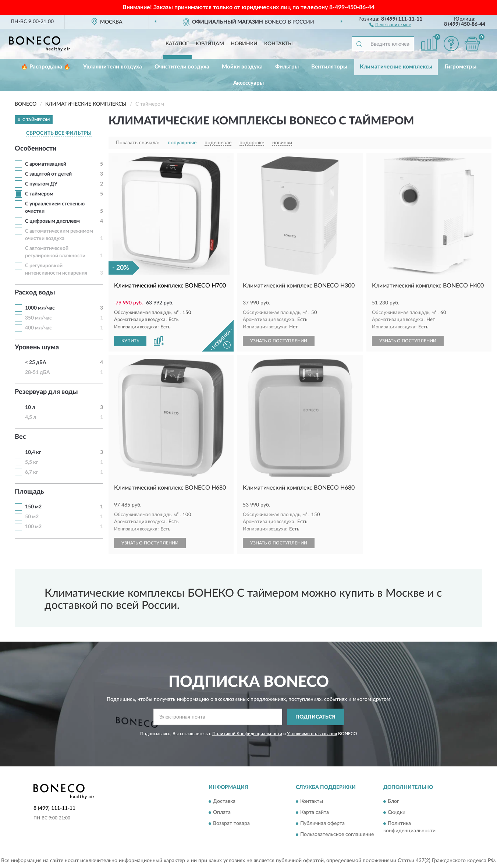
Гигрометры (461, 67)
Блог (393, 801)
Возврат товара (231, 823)
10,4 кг (33, 452)
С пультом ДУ (41, 184)
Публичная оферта (322, 823)
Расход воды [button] (35, 293)
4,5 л (31, 417)
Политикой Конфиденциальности (247, 734)
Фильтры (287, 67)
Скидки (397, 812)
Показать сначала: (138, 143)
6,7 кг (32, 472)
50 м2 (32, 517)
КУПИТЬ (130, 341)
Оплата (222, 812)
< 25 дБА (36, 363)
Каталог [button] (177, 44)
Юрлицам (210, 44)
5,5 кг (32, 462)
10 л (30, 407)
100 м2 (33, 527)
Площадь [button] (29, 492)
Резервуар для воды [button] (46, 392)
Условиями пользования (312, 734)
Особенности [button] (36, 149)
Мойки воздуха (242, 67)
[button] (390, 24)
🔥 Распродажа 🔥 (46, 67)
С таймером (39, 194)
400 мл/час (38, 328)
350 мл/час (38, 318)
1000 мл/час (40, 308)
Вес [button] (20, 437)
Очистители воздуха (182, 67)
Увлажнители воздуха (113, 67)
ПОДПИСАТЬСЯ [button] (315, 717)
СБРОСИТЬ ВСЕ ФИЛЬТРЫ (59, 133)
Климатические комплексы (396, 67)
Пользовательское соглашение (337, 835)
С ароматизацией (46, 164)
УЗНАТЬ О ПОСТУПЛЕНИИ (279, 341)
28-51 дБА (38, 373)
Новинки (244, 44)
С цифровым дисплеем (52, 221)
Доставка (224, 801)
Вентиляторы (329, 67)
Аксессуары (248, 83)
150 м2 (33, 507)
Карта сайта (315, 812)
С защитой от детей (48, 174)
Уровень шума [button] (37, 347)
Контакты (278, 44)
